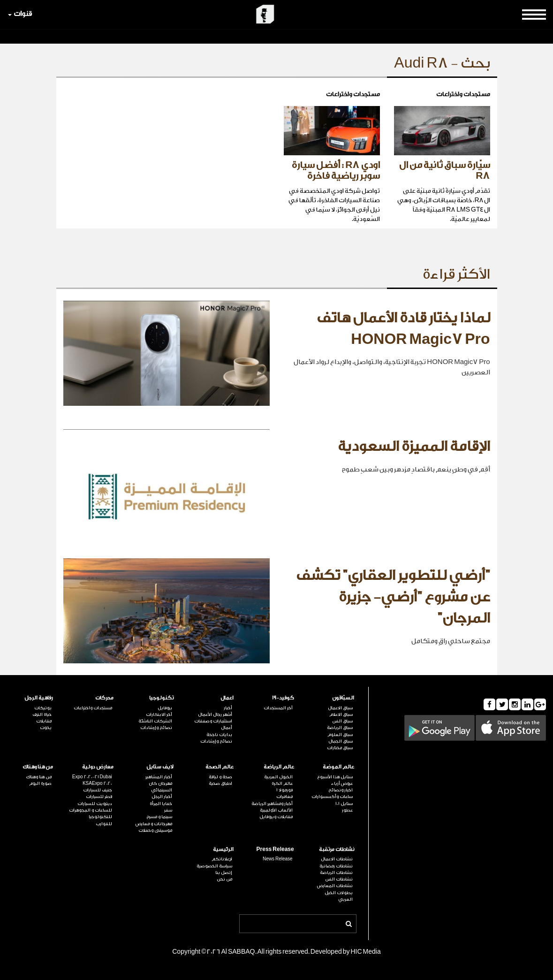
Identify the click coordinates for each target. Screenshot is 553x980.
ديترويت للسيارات (95, 804)
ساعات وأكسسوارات (332, 797)
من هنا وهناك (38, 767)
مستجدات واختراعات (93, 708)
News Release (278, 859)
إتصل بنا (224, 873)
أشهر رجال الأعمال (215, 714)
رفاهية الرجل (39, 698)
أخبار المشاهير (159, 777)
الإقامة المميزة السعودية (414, 447)
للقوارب (104, 824)
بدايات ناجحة (219, 735)
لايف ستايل (160, 767)
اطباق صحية (220, 783)
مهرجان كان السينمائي (160, 787)
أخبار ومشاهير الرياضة (272, 804)
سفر (168, 810)
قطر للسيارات (99, 797)
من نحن (224, 879)
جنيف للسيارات (98, 790)
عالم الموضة (338, 767)
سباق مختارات (340, 748)
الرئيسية (223, 849)
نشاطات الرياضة (336, 873)
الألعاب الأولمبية (276, 810)
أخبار (228, 708)
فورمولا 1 (284, 790)
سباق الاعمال (340, 708)
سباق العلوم (340, 735)
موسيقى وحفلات (155, 830)
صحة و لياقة (220, 777)
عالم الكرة (282, 783)
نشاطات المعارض (335, 886)
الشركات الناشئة (155, 721)
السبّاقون (343, 698)
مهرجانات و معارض (154, 824)
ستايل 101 (344, 804)
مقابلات (44, 721)
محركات (104, 698)
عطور (347, 810)
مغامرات (284, 797)
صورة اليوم (40, 783)
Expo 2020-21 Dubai (92, 777)
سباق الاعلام (341, 714)
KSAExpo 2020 (97, 783)
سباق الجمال (341, 741)
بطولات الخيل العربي (339, 896)
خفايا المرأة (161, 804)
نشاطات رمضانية (336, 866)
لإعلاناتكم (222, 859)
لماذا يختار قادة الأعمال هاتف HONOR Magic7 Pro (403, 329)
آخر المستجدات (278, 708)
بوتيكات (43, 708)
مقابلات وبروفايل (276, 817)
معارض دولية (98, 767)
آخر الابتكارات (159, 714)
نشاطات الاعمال (337, 859)
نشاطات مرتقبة (337, 849)
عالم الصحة (220, 767)
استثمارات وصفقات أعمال (213, 724)
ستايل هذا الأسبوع (335, 777)
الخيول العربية (278, 777)
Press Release (275, 849)
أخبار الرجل (162, 797)
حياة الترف (42, 714)
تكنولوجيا (161, 698)
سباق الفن (342, 721)
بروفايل (165, 708)
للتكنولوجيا (100, 817)
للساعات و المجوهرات (91, 810)
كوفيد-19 (283, 698)
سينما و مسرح (159, 817)
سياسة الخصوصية (214, 866)
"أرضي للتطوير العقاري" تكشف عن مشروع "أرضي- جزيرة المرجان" (393, 597)
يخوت (46, 728)
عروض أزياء (342, 783)
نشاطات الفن (339, 879)
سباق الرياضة (340, 728)
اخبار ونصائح (341, 790)
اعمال (227, 698)
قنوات (20, 14)
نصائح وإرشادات (216, 741)
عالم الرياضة (279, 767)
